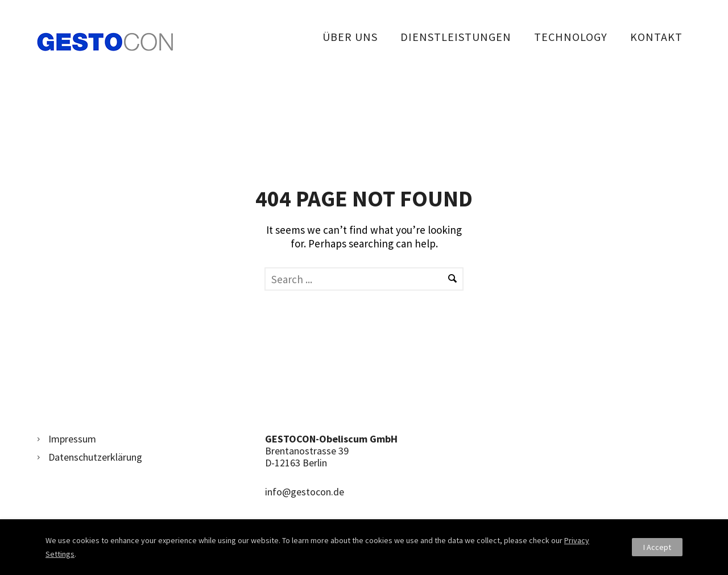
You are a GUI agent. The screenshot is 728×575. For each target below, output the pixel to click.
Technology (571, 37)
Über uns (350, 37)
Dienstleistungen (456, 37)
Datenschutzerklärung (95, 457)
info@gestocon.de (305, 492)
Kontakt (656, 37)
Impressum (72, 439)
